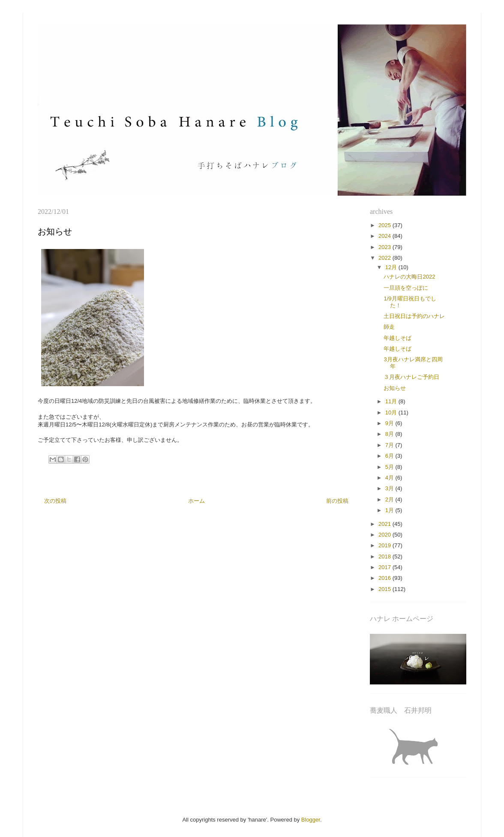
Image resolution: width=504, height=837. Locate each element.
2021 (385, 524)
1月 (390, 510)
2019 (385, 545)
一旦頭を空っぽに (406, 288)
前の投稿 (337, 501)
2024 (385, 236)
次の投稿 (55, 501)
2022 (385, 258)
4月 (390, 478)
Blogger (311, 820)
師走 (389, 327)
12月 (392, 267)
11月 (392, 401)
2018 (385, 556)
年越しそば (397, 338)
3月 (390, 488)
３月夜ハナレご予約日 (411, 377)
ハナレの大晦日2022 (409, 277)
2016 (385, 578)
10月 (392, 412)
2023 (385, 247)
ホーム (196, 501)
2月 (390, 499)
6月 (390, 456)
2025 (385, 225)
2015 (385, 589)
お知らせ (395, 388)
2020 (385, 535)
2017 (385, 567)
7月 (390, 445)
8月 (390, 434)
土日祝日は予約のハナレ (414, 316)
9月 (390, 423)
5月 (390, 467)
